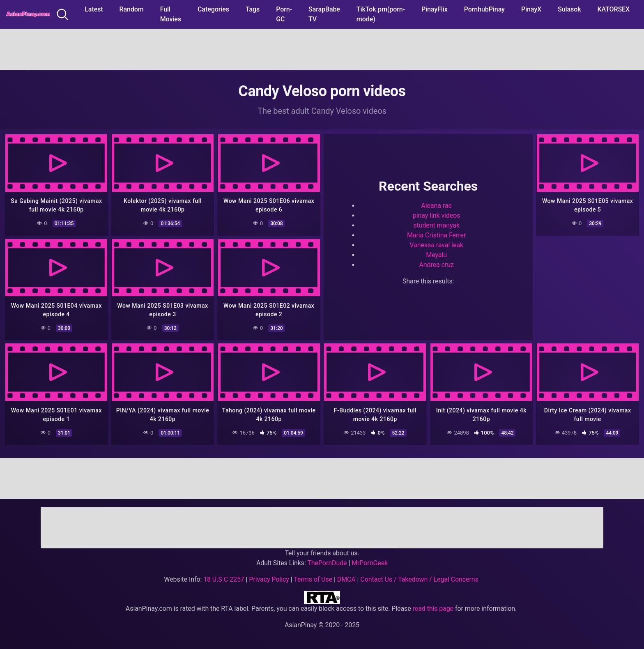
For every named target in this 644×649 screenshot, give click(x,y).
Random (132, 9)
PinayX (531, 9)
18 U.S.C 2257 (224, 579)
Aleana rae (436, 205)
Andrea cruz (436, 264)
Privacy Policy (269, 579)
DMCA (346, 579)
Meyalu (436, 254)
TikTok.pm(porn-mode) (381, 14)
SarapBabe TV (324, 14)
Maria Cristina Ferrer (436, 235)
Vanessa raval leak (436, 245)
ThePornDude (327, 563)
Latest (94, 9)
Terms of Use (313, 579)
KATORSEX (613, 9)
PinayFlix (435, 9)
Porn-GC (284, 14)
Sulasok (569, 9)
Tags (253, 9)
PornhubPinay (484, 9)
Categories (213, 9)
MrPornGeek (370, 563)
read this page (433, 609)
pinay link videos (437, 215)
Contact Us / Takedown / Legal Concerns (419, 579)
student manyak (436, 225)
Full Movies (171, 14)
